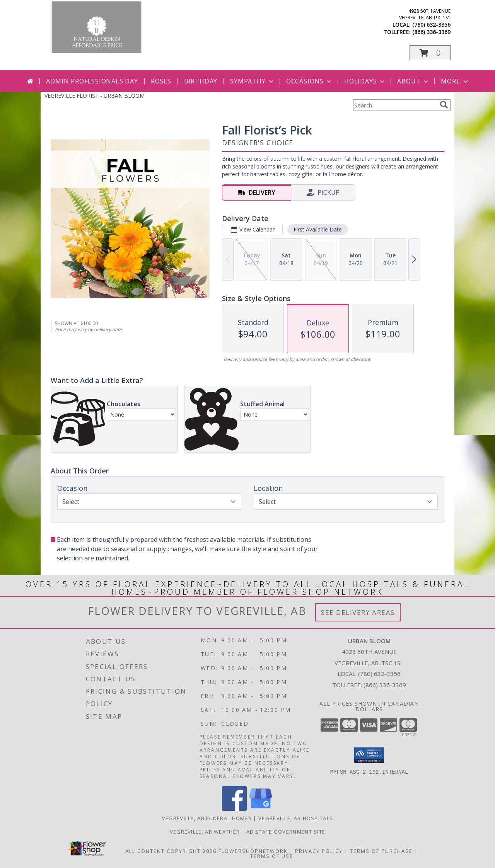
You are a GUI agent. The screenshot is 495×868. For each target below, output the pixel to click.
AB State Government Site (286, 832)
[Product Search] (395, 105)
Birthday (201, 81)
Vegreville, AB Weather (205, 832)
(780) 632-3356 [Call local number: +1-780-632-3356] (431, 25)
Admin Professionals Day (92, 81)
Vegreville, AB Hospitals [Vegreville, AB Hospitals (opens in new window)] (296, 818)
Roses (161, 81)
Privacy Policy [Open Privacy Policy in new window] (319, 851)
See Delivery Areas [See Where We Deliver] (358, 612)
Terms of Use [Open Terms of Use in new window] (272, 856)
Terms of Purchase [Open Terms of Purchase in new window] (381, 851)
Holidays (365, 81)
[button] (430, 53)
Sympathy (252, 81)
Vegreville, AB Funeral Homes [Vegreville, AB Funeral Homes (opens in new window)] (207, 818)
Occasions (310, 81)
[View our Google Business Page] (261, 809)
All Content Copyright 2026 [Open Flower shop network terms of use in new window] (171, 851)
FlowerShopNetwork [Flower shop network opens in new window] (253, 851)
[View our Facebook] (234, 809)
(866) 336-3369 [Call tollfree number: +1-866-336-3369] (431, 32)
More (455, 81)
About (413, 81)
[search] (444, 105)
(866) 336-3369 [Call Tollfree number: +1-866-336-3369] (385, 685)
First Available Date (318, 229)
